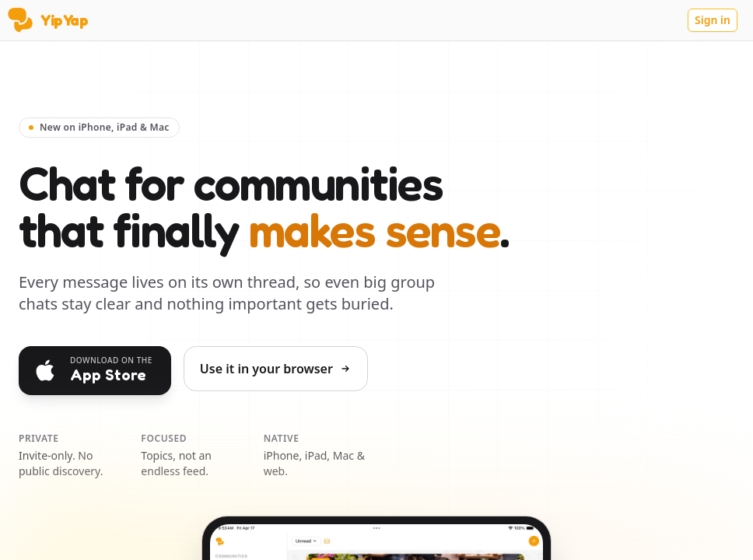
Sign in (713, 20)
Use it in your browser (276, 369)
